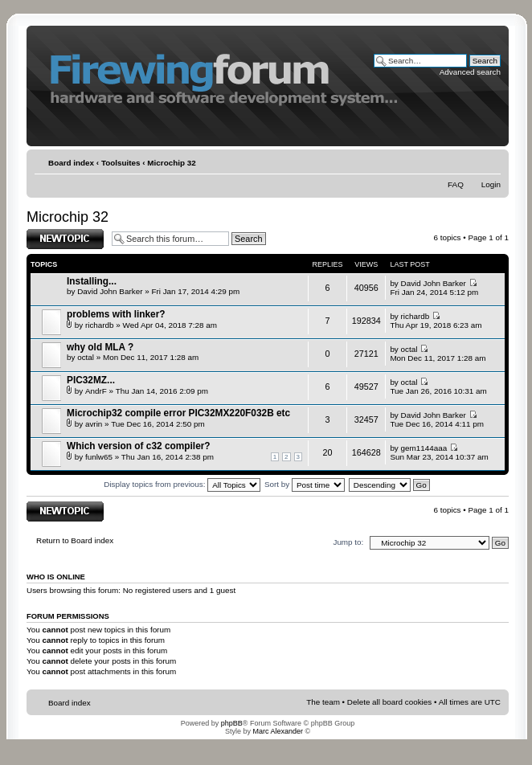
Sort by (305, 484)
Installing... (92, 281)
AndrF (96, 391)
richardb (100, 325)
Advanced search (470, 72)
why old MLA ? (100, 347)
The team (323, 702)
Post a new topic (65, 239)
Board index (71, 163)
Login (491, 184)
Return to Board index (75, 540)
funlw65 (99, 457)
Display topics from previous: (182, 484)
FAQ (456, 184)
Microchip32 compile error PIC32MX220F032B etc (178, 413)
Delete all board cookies (389, 702)
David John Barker (110, 291)
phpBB (232, 723)
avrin (94, 424)
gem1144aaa (424, 448)
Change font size (490, 163)
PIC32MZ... (91, 380)
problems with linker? (116, 314)
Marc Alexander (278, 731)
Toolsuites (121, 163)
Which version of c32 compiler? (139, 446)
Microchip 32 (171, 163)
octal (86, 357)
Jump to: (348, 542)
